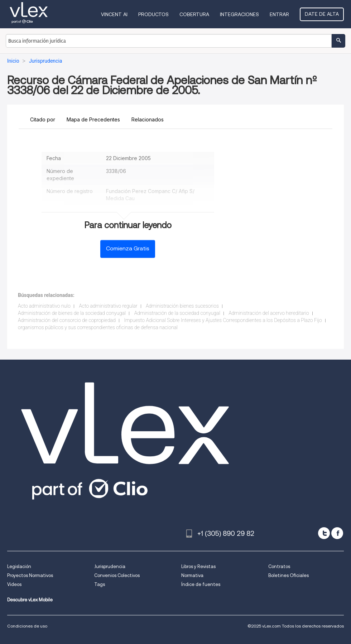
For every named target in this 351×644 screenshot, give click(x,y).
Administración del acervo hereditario (269, 313)
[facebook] (337, 533)
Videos (14, 584)
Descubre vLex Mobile (30, 600)
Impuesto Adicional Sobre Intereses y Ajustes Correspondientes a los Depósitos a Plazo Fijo (223, 320)
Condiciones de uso (27, 626)
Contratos (279, 566)
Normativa (192, 575)
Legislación (19, 566)
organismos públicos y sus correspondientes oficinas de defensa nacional (98, 327)
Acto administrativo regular (108, 306)
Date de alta (322, 14)
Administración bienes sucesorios (182, 306)
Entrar (279, 14)
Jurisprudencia (110, 566)
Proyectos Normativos (30, 575)
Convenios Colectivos (117, 575)
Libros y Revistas (198, 566)
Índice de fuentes (201, 584)
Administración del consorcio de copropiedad (67, 320)
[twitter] (324, 533)
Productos (153, 14)
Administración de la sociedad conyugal (177, 313)
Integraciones (239, 14)
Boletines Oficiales (289, 575)
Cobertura (194, 14)
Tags (100, 584)
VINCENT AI (114, 14)
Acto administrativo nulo (44, 306)
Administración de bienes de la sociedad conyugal (72, 313)
